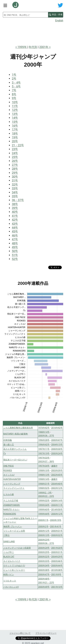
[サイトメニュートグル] (5, 5)
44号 (15, 228)
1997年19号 (44, 453)
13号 (15, 114)
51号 (15, 255)
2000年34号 (44, 566)
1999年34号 (44, 505)
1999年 (23, 47)
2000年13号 (44, 535)
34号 (15, 192)
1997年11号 (44, 449)
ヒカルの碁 (9, 494)
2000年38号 (44, 570)
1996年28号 (44, 440)
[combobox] (25, 15)
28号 (15, 169)
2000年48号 (44, 579)
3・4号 (16, 83)
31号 (15, 180)
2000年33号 (44, 561)
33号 (15, 188)
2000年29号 (44, 552)
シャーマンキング (12, 484)
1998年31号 (44, 484)
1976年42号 (44, 428)
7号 (14, 90)
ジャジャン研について (20, 633)
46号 (15, 235)
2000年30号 (57, 449)
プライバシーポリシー (46, 633)
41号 (15, 216)
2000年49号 (44, 587)
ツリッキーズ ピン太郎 (14, 531)
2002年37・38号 (46, 462)
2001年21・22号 (46, 583)
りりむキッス (10, 581)
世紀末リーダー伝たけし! (15, 460)
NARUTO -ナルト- (12, 509)
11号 (15, 106)
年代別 (33, 47)
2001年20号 (57, 548)
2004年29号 (57, 557)
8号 (14, 94)
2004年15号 (57, 445)
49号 (15, 247)
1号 (14, 75)
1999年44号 (44, 514)
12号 (15, 110)
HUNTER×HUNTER (12, 479)
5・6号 (16, 86)
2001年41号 (56, 526)
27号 (15, 165)
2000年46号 (57, 561)
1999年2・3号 (45, 493)
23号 (15, 149)
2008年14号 (57, 501)
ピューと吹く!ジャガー (14, 570)
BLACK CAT (9, 557)
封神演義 (8, 440)
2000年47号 (57, 440)
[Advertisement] (33, 33)
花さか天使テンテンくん (15, 449)
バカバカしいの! (11, 587)
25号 (15, 157)
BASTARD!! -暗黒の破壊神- (16, 434)
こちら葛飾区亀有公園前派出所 (18, 428)
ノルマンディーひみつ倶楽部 (17, 548)
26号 (15, 161)
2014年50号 (57, 509)
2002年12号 (57, 488)
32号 (15, 185)
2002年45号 (57, 475)
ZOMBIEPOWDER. (12, 505)
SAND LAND (9, 542)
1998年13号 (44, 475)
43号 (15, 224)
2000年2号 (43, 526)
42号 (15, 220)
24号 (15, 153)
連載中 (54, 466)
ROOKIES (8, 470)
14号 (15, 118)
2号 (14, 79)
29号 (15, 173)
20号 (15, 141)
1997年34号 (44, 466)
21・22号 (18, 145)
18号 (15, 134)
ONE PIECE (9, 466)
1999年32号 (44, 501)
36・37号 (18, 200)
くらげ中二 (9, 552)
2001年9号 (56, 574)
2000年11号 (57, 505)
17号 (15, 130)
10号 (15, 102)
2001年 (44, 47)
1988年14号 (44, 432)
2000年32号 (57, 535)
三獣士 (7, 535)
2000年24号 (57, 453)
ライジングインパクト (14, 488)
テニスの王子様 (11, 501)
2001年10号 (57, 587)
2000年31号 (57, 531)
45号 (15, 231)
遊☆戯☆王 (9, 445)
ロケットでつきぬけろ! (14, 566)
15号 (15, 122)
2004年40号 (57, 484)
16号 (15, 126)
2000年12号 (57, 514)
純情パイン (9, 574)
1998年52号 (44, 488)
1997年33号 (44, 458)
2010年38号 (57, 570)
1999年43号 (44, 509)
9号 (14, 98)
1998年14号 (44, 479)
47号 (15, 239)
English (59, 20)
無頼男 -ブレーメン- (13, 526)
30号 (15, 177)
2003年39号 (57, 470)
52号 (15, 259)
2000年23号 (44, 540)
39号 (15, 208)
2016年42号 (57, 428)
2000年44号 (57, 566)
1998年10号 (44, 470)
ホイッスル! (9, 475)
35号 (15, 196)
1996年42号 (44, 445)
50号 (15, 251)
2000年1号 (43, 520)
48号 (15, 243)
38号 (15, 204)
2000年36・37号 (46, 436)
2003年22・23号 (46, 496)
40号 (15, 212)
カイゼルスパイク (12, 561)
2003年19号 (56, 520)
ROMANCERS (10, 514)
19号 (15, 137)
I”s (4, 453)
